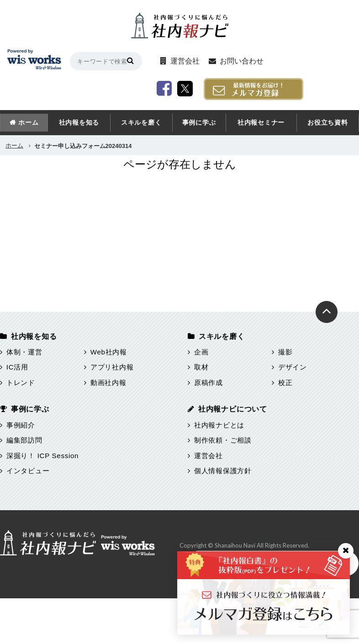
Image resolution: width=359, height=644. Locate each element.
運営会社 (185, 61)
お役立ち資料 (328, 122)
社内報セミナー (261, 122)
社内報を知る (79, 122)
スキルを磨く (141, 122)
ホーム (28, 122)
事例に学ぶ (199, 122)
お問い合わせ (242, 61)
